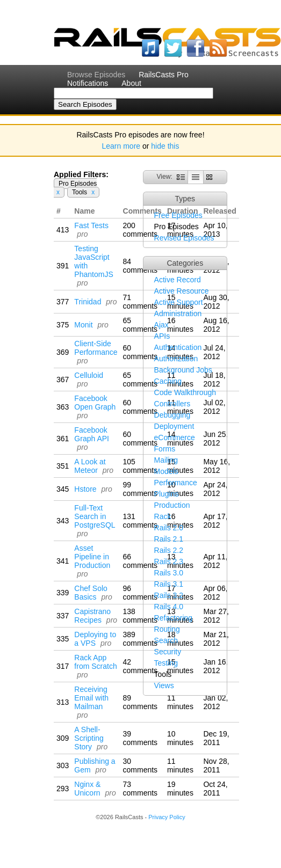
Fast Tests (91, 225)
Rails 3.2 (169, 595)
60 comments (140, 352)
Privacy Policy (167, 817)
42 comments (140, 666)
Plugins (167, 494)
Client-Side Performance (96, 348)
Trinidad (88, 302)
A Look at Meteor (90, 466)
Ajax (161, 325)
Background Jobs (183, 370)
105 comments (140, 466)
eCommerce (175, 437)
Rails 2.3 (169, 561)
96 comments (140, 593)
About (131, 83)
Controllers (172, 404)
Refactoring (174, 618)
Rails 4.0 (169, 607)
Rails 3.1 (169, 584)
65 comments (140, 325)
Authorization (176, 359)
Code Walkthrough (185, 392)
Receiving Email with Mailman (91, 698)
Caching (168, 381)
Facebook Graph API (92, 434)
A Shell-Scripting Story (89, 738)
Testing (166, 663)
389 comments (140, 639)
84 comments (140, 266)
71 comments (140, 302)
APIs (162, 336)
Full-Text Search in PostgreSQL (95, 516)
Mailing (166, 460)
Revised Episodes (184, 238)
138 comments (140, 616)
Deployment (174, 426)
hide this (165, 146)
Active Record (178, 280)
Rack (163, 516)
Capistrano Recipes (92, 616)
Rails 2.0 (169, 528)
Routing (167, 629)
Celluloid (89, 375)
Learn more (121, 146)
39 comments (140, 738)
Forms (165, 449)
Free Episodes (178, 215)
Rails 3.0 (169, 573)
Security (168, 652)
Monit (83, 325)
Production (172, 505)
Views (164, 685)
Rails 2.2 (169, 550)
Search (166, 640)
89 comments (140, 702)
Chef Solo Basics (91, 593)
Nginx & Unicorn (87, 789)
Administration (178, 313)
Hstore (85, 489)
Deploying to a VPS (95, 639)
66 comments (140, 561)
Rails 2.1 (169, 539)
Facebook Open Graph (95, 403)
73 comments (140, 789)
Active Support (179, 302)
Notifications (88, 83)
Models (166, 471)
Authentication (178, 347)
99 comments (140, 489)
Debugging (172, 415)
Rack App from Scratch (95, 662)
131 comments (140, 521)
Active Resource (182, 291)
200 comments (140, 230)
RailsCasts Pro (164, 75)
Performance (176, 483)
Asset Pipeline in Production (92, 557)
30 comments (140, 765)
